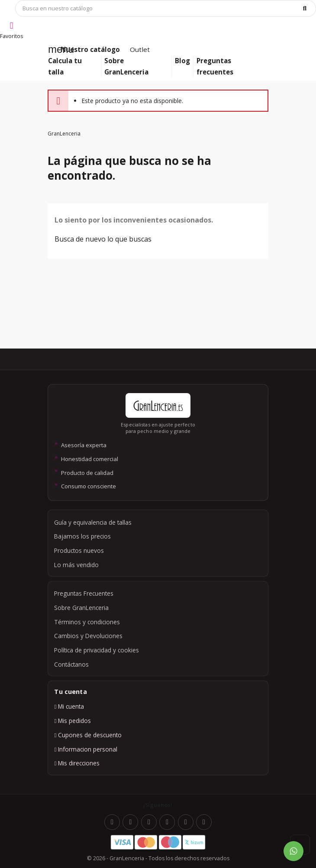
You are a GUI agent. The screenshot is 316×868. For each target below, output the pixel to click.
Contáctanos (71, 664)
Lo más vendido (76, 565)
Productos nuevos (79, 550)
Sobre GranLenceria (81, 608)
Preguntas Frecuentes (84, 593)
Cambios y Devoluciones (88, 636)
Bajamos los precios (82, 536)
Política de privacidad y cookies (97, 650)
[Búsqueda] (166, 8)
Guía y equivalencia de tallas (93, 522)
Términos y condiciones (87, 622)
